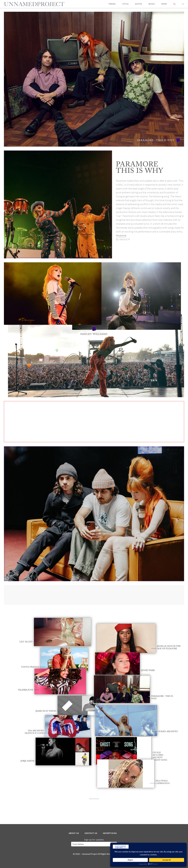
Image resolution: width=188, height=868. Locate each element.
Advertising (110, 833)
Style (126, 4)
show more (94, 799)
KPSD (164, 4)
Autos (139, 4)
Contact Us (91, 833)
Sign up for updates (94, 840)
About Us (74, 833)
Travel (112, 4)
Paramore (121, 236)
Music (152, 4)
